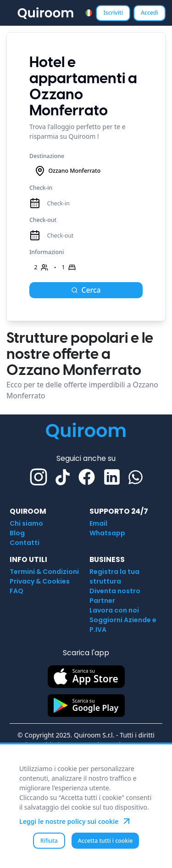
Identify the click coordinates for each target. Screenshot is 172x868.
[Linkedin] (112, 477)
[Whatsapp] (136, 477)
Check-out (43, 220)
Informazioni (47, 252)
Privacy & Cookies (40, 581)
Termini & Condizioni (44, 572)
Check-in (41, 188)
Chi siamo (26, 523)
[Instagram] (39, 477)
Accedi (150, 13)
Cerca (86, 290)
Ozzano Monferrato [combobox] (68, 171)
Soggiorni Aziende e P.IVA (123, 625)
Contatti (25, 543)
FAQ (17, 591)
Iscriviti (113, 13)
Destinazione (47, 156)
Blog (17, 533)
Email (98, 523)
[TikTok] (63, 477)
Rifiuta (49, 841)
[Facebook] (87, 477)
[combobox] (89, 13)
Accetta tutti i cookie (105, 841)
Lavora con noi (114, 610)
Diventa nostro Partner (115, 596)
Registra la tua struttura (114, 576)
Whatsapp (107, 533)
